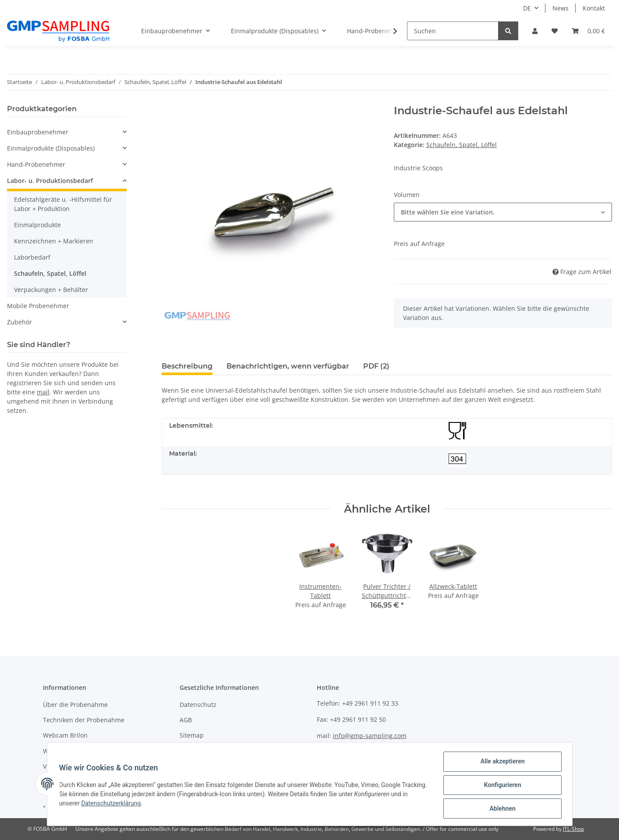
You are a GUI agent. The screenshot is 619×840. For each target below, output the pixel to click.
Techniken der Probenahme (84, 720)
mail (43, 392)
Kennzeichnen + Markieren (54, 241)
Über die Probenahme (75, 705)
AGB (186, 720)
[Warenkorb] (588, 31)
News (561, 8)
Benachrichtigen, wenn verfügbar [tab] (288, 366)
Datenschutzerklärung (131, 805)
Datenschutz (198, 705)
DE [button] (527, 8)
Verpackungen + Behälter (51, 290)
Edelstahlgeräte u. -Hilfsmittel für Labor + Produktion (63, 204)
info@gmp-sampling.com (370, 736)
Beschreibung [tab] (187, 366)
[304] (457, 459)
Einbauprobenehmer (38, 132)
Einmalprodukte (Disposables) (51, 148)
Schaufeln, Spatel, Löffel (462, 145)
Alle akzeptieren (501, 763)
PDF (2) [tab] (376, 366)
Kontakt (594, 8)
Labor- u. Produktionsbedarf (50, 181)
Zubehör (19, 322)
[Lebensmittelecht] (457, 431)
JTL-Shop (573, 829)
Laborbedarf (32, 257)
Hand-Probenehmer (36, 164)
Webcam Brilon (65, 735)
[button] (535, 31)
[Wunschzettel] (555, 31)
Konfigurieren (501, 786)
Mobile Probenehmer (38, 306)
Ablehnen (501, 809)
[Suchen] (453, 31)
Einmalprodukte (37, 225)
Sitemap (192, 735)
